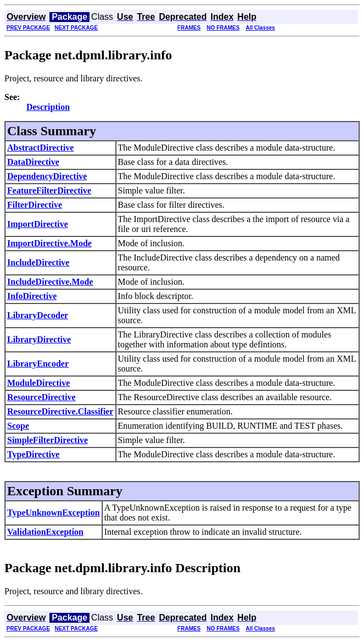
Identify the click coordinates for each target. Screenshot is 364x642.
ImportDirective (38, 224)
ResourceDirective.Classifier (60, 411)
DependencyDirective (47, 176)
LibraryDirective (39, 339)
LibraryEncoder (38, 364)
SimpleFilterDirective (47, 440)
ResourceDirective (41, 397)
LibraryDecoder (38, 315)
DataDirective (33, 162)
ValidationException (45, 532)
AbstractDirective (40, 148)
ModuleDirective (38, 383)
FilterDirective (35, 205)
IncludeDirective (38, 262)
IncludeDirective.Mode (50, 282)
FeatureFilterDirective (49, 190)
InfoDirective (32, 296)
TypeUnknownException (54, 513)
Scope (18, 426)
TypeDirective (33, 454)
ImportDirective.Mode (49, 243)
